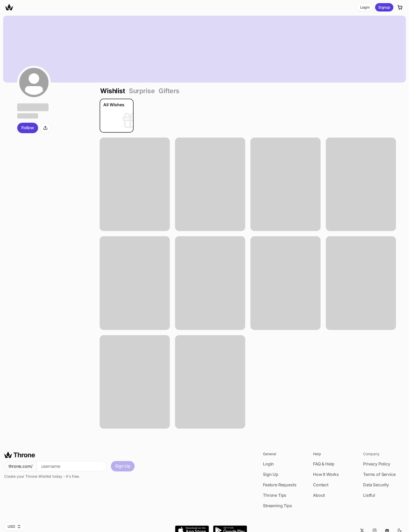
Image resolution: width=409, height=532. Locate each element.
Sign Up (123, 466)
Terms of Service (379, 474)
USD (14, 526)
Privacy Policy (377, 464)
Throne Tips (275, 495)
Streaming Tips (278, 506)
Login (365, 7)
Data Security (376, 485)
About (319, 495)
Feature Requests (280, 485)
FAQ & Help (324, 464)
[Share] (45, 128)
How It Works (326, 474)
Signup (384, 7)
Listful (369, 495)
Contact (321, 485)
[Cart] (400, 7)
